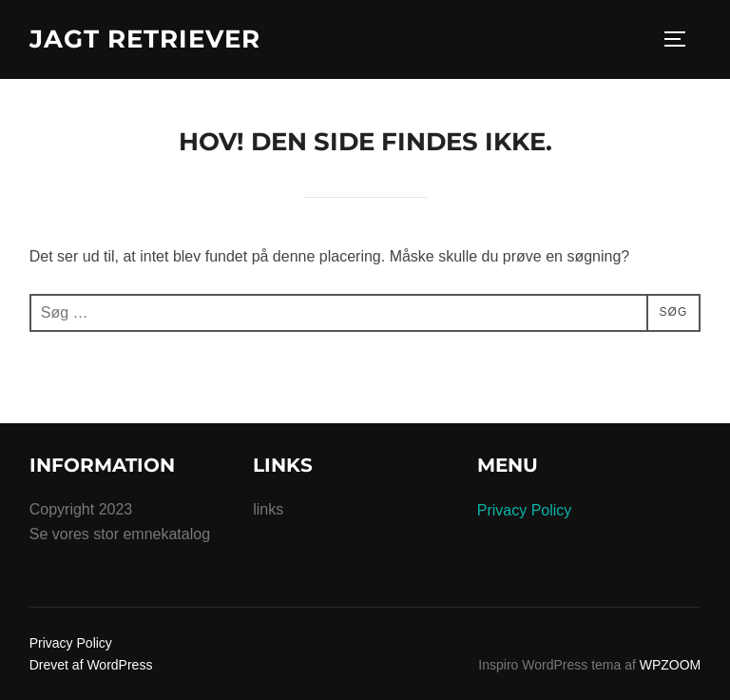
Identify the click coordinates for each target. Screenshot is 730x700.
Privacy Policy (525, 510)
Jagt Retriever (145, 39)
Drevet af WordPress (91, 665)
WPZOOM (671, 665)
